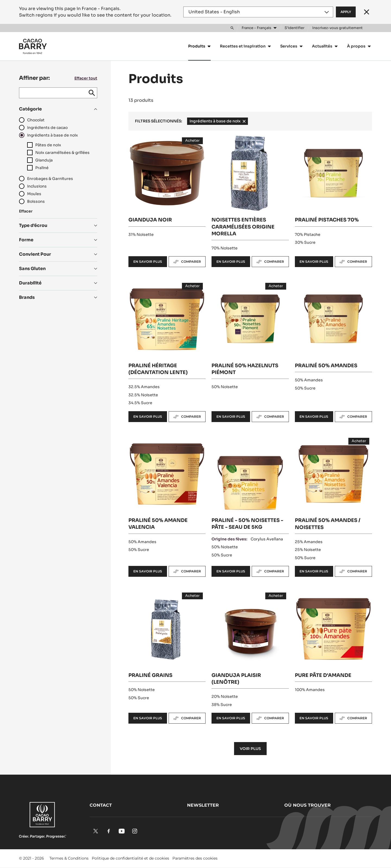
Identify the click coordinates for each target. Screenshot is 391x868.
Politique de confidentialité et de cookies (130, 858)
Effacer (26, 211)
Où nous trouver (308, 805)
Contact (101, 805)
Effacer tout (86, 78)
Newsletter (203, 805)
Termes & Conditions (69, 858)
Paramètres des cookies (195, 858)
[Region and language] (258, 12)
